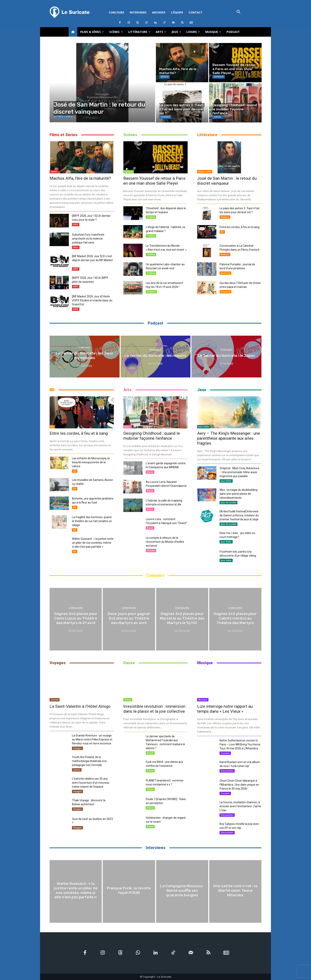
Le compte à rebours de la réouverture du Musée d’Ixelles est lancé (165, 542)
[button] (239, 12)
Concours (155, 575)
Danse (129, 663)
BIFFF (76, 224)
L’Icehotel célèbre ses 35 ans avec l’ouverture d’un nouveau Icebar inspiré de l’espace (91, 783)
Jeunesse (225, 273)
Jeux (202, 390)
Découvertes (227, 771)
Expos (217, 117)
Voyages (58, 663)
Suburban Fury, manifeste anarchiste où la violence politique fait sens (88, 239)
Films (76, 247)
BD (222, 232)
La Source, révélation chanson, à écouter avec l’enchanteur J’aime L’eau (240, 806)
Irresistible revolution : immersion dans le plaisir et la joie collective (154, 709)
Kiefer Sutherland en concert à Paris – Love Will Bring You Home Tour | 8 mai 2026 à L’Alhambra (240, 744)
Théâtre (151, 217)
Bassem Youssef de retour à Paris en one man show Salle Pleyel (154, 181)
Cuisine (55, 700)
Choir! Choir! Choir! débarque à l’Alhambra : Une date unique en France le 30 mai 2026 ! (239, 785)
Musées (151, 550)
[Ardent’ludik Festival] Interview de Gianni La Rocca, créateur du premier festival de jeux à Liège (239, 515)
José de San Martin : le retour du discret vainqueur (227, 181)
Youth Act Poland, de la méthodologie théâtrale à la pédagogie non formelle (89, 761)
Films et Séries (63, 135)
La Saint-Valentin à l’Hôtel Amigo (80, 706)
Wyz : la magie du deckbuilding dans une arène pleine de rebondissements (239, 494)
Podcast (155, 323)
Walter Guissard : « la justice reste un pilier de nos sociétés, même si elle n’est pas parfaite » (93, 543)
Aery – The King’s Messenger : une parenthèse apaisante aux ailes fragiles (229, 438)
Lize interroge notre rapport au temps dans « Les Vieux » (225, 709)
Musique (205, 663)
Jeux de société (228, 502)
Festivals (151, 292)
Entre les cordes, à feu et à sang (239, 227)
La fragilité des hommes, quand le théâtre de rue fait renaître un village (92, 521)
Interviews (156, 848)
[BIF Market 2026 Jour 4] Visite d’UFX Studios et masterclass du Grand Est (92, 300)
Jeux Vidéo (204, 427)
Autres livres (63, 117)
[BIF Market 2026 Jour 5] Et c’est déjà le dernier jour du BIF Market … (92, 260)
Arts (127, 390)
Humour (219, 77)
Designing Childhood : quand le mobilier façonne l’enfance (152, 436)
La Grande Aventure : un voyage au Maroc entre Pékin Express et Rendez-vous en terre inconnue (92, 739)
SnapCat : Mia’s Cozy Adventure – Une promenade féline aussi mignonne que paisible (239, 472)
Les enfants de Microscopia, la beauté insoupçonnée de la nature (91, 462)
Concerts (225, 753)
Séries (165, 77)
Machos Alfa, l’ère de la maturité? (80, 178)
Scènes (130, 135)
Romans (165, 117)
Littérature (207, 135)
